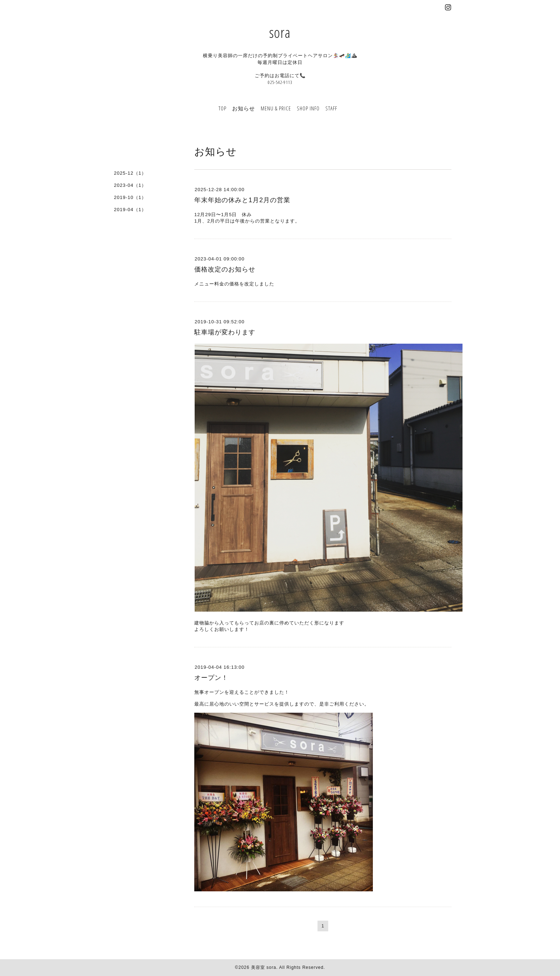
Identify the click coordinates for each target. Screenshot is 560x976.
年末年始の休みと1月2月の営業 (242, 200)
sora (280, 32)
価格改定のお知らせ (225, 269)
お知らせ (244, 108)
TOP (222, 108)
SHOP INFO (308, 108)
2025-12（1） (130, 173)
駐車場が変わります (225, 332)
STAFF (331, 108)
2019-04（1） (130, 210)
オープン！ (211, 678)
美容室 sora (264, 967)
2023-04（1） (130, 185)
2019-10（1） (130, 197)
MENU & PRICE (276, 108)
